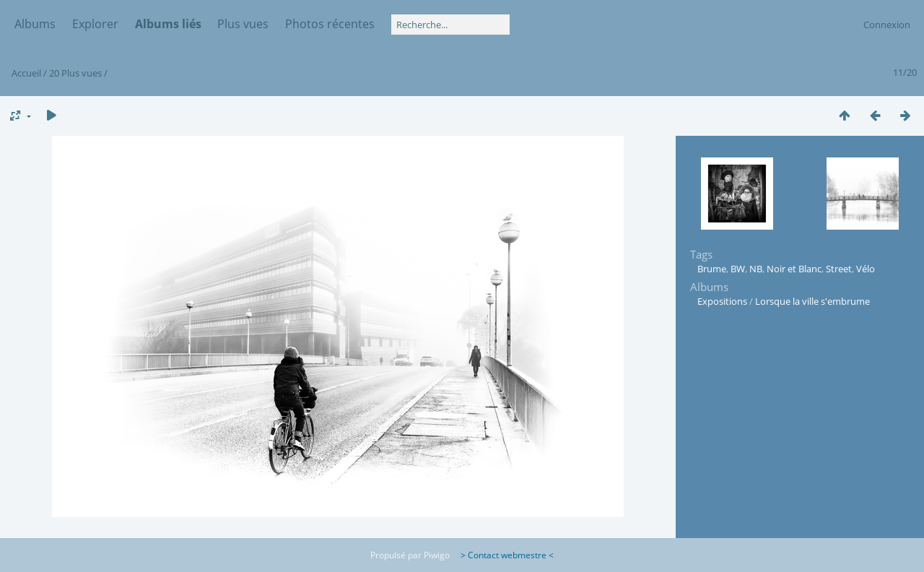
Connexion (887, 25)
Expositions (722, 301)
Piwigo (437, 555)
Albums (35, 24)
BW (738, 269)
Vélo (866, 269)
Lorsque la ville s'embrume (812, 301)
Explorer (95, 24)
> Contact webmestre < (503, 555)
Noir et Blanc (794, 269)
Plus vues (243, 24)
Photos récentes (330, 24)
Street (839, 269)
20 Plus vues (75, 73)
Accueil (26, 73)
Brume (712, 269)
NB (756, 269)
